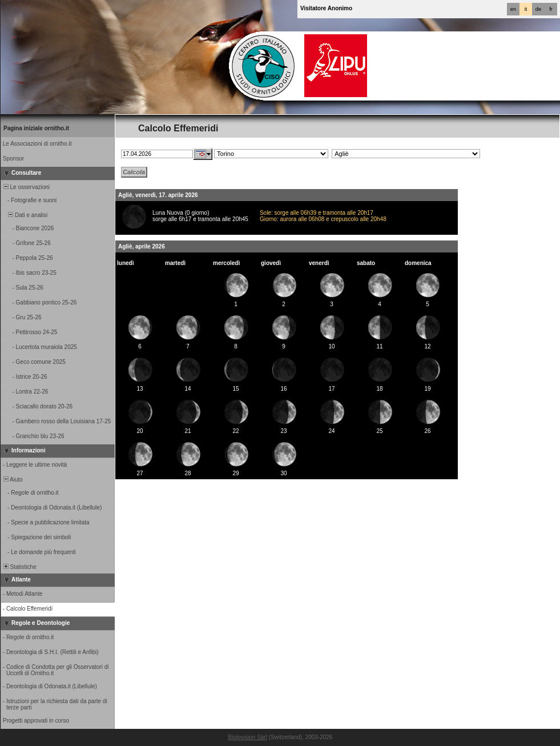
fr (551, 9)
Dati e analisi (25, 215)
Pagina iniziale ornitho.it (36, 128)
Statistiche (19, 567)
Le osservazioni (26, 187)
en (513, 9)
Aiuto (12, 480)
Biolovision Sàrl (248, 737)
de (538, 9)
